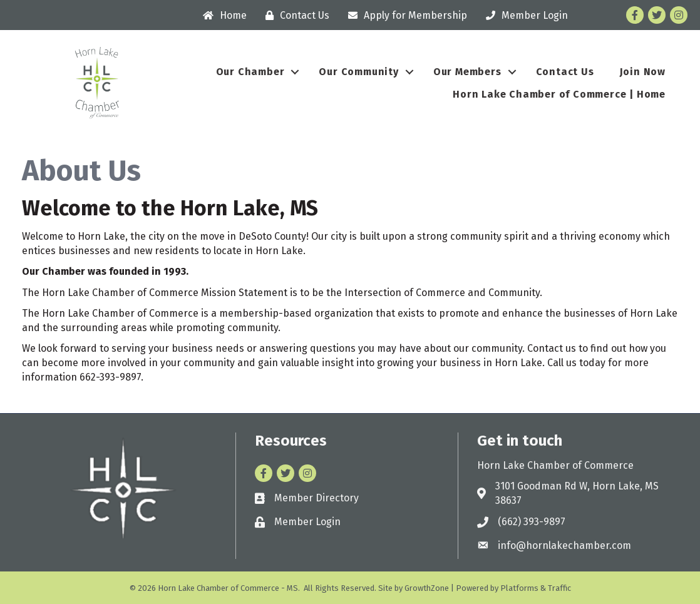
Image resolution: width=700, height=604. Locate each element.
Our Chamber (250, 72)
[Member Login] (524, 15)
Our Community (358, 72)
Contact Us (565, 72)
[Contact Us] (294, 15)
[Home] (222, 15)
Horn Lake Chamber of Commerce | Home (559, 94)
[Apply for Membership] (404, 15)
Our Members (467, 72)
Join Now (643, 72)
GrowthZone (427, 588)
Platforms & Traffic (536, 588)
